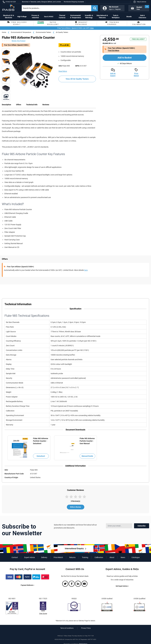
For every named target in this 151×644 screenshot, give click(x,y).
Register (118, 9)
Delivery (44, 557)
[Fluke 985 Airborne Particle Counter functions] (6, 52)
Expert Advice (30, 557)
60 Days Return (126, 63)
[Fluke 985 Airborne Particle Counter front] (6, 70)
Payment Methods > (27, 585)
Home (4, 32)
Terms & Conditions (67, 628)
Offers (19, 105)
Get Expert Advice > (122, 586)
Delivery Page (83, 621)
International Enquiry (74, 549)
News (123, 557)
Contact (15, 557)
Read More (63, 71)
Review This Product (19, 41)
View (92, 28)
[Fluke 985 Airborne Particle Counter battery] (6, 88)
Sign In (111, 9)
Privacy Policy (86, 628)
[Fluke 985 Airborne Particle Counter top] (6, 61)
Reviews (46, 105)
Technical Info (32, 105)
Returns (72, 557)
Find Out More (114, 50)
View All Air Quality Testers (77, 79)
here (86, 270)
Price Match (58, 557)
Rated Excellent (48, 23)
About (112, 557)
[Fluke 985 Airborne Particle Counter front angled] (6, 97)
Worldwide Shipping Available (74, 2)
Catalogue (136, 557)
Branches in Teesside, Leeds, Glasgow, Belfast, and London (42, 2)
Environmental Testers (43, 32)
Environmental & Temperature (21, 32)
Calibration (99, 557)
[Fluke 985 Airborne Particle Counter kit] (33, 70)
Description (6, 105)
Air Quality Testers (62, 32)
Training (85, 557)
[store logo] (10, 8)
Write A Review (76, 507)
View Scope (43, 614)
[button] (140, 2)
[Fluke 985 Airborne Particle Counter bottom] (6, 79)
